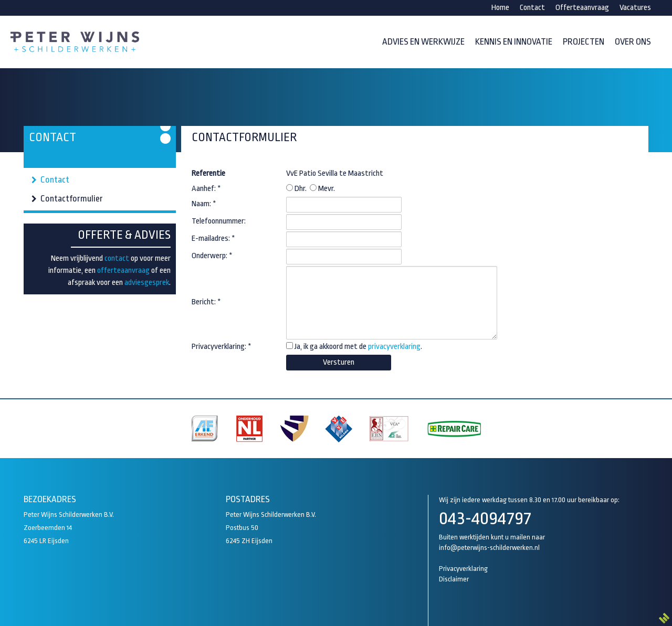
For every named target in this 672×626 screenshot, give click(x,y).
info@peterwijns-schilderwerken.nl (489, 548)
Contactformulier (72, 199)
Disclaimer (454, 579)
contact (117, 258)
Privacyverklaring (463, 569)
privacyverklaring (394, 347)
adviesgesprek (147, 283)
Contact (55, 180)
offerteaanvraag (123, 270)
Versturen (339, 362)
